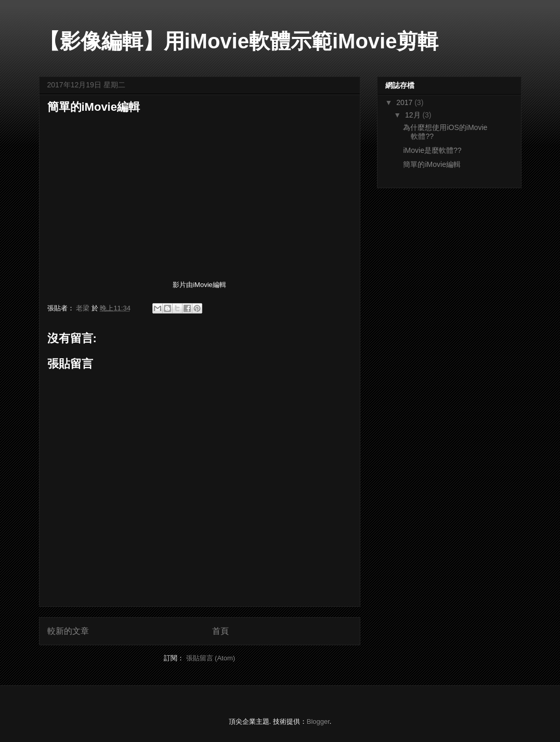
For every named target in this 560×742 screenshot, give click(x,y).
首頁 (220, 631)
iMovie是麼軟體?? (432, 150)
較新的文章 (68, 631)
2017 (405, 102)
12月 (414, 115)
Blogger (318, 721)
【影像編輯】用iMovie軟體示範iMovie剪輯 (239, 41)
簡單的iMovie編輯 (432, 164)
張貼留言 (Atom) (211, 658)
